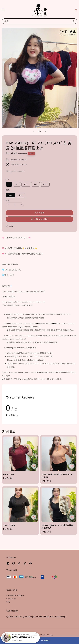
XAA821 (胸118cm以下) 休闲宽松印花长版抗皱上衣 (24, 638)
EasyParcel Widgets (15, 595)
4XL (45, 184)
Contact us (11, 599)
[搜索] (73, 21)
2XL (26, 184)
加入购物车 (40, 213)
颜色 (8, 190)
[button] (3, 10)
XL (17, 184)
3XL (35, 184)
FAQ (8, 602)
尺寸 (8, 179)
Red (20, 195)
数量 (7, 200)
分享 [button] (9, 226)
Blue (10, 195)
